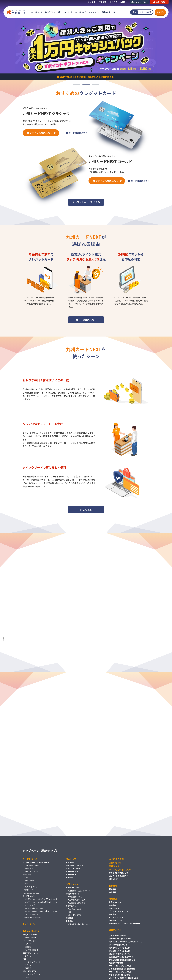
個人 (134, 12)
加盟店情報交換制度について (79, 924)
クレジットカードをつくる (86, 202)
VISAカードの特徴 (32, 865)
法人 (142, 12)
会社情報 (92, 2)
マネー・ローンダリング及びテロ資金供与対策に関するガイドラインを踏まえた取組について (124, 975)
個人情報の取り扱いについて (120, 939)
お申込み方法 (71, 874)
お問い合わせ (71, 906)
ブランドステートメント (119, 911)
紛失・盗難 (159, 2)
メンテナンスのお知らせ (119, 876)
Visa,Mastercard (74, 909)
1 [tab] (77, 85)
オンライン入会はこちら (40, 133)
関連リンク (114, 866)
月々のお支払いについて (34, 908)
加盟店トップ (72, 884)
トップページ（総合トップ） (41, 851)
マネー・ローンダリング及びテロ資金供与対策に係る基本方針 (122, 967)
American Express (32, 893)
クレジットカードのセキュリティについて (41, 899)
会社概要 (112, 905)
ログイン (160, 12)
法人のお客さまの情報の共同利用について (125, 942)
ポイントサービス (31, 914)
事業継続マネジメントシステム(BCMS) (124, 923)
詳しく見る (86, 512)
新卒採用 (112, 889)
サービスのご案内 (73, 868)
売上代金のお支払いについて (79, 891)
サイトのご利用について (120, 870)
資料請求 (69, 918)
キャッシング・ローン (33, 905)
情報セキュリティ (116, 920)
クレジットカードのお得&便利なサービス (41, 902)
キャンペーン (94, 12)
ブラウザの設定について (119, 873)
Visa (26, 878)
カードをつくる (37, 12)
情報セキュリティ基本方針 (119, 948)
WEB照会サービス (75, 897)
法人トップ (71, 859)
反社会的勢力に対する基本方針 (121, 957)
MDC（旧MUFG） (32, 887)
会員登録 (28, 947)
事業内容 (112, 914)
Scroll (4, 640)
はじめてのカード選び (53, 12)
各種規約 (69, 921)
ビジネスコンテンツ (117, 917)
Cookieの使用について (118, 945)
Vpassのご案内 (30, 941)
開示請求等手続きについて (119, 954)
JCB (26, 884)
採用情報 (103, 2)
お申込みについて (31, 871)
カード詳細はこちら (78, 133)
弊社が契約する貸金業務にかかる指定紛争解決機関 (122, 961)
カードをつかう (81, 12)
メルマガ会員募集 (31, 950)
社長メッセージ (115, 902)
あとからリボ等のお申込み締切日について (41, 911)
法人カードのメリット (74, 865)
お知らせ (113, 2)
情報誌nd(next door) (33, 917)
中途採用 (112, 892)
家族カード (29, 868)
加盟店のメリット (73, 887)
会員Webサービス (108, 12)
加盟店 (149, 12)
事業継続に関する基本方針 (119, 951)
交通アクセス (114, 908)
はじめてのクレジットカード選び (36, 862)
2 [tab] (86, 85)
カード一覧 (68, 12)
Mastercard (29, 881)
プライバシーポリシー (118, 936)
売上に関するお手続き (76, 903)
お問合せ (124, 2)
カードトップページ (32, 962)
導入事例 (69, 877)
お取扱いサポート (73, 894)
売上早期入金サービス (76, 900)
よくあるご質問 (139, 2)
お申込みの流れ (72, 871)
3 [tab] (96, 85)
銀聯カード (29, 890)
